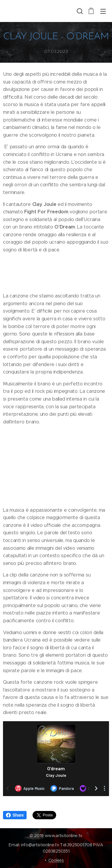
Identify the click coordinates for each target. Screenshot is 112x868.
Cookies (56, 860)
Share (15, 815)
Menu (103, 11)
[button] (79, 11)
